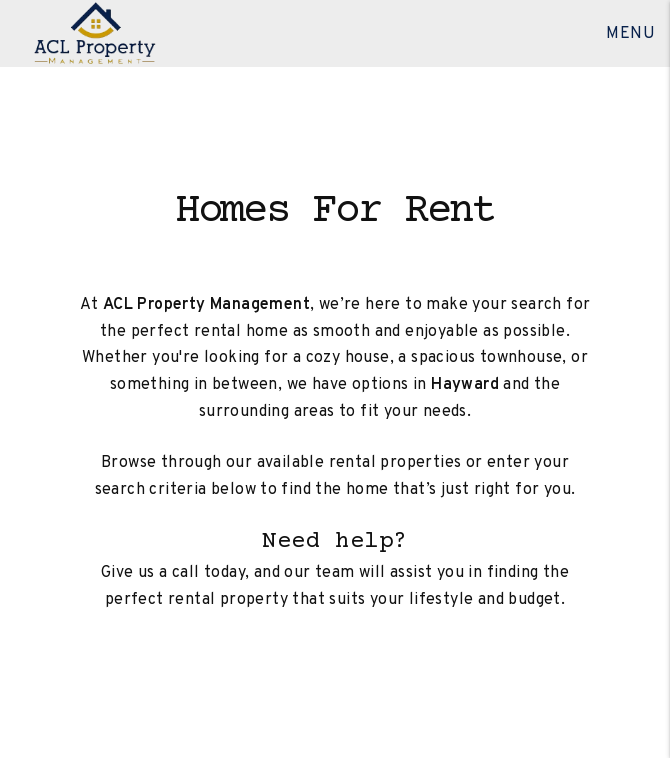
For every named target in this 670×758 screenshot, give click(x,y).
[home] (94, 34)
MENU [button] (630, 34)
